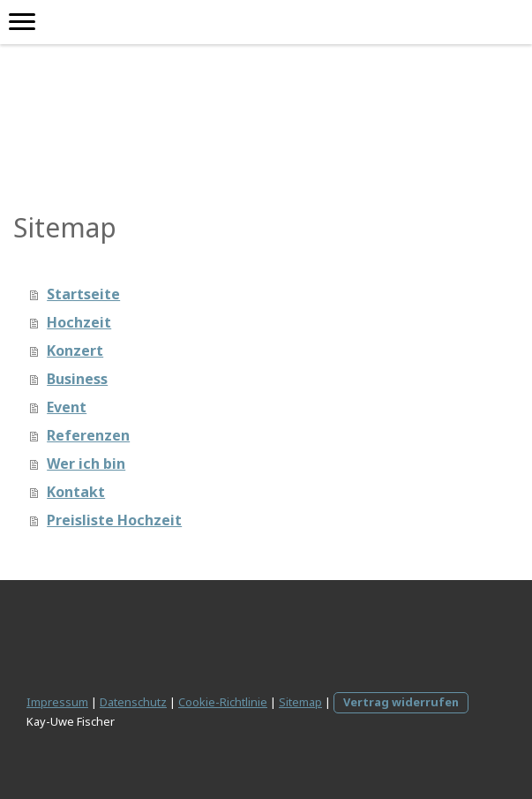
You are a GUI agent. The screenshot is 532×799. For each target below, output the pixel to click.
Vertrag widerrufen (401, 702)
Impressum (57, 702)
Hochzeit (79, 322)
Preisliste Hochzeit (114, 520)
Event (67, 407)
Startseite (83, 294)
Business (77, 379)
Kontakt (76, 492)
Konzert (75, 351)
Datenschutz (133, 702)
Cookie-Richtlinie (223, 702)
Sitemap (300, 702)
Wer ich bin (86, 464)
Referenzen (88, 435)
